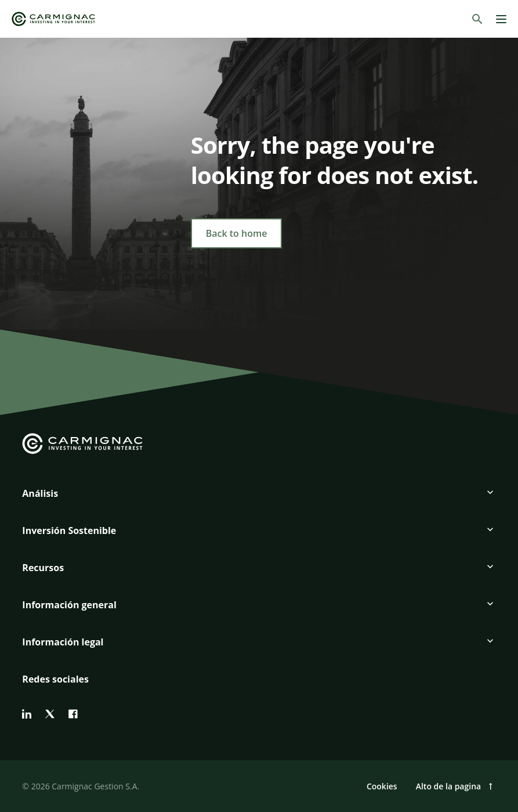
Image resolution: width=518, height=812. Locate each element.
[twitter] (50, 714)
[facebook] (73, 714)
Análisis (40, 493)
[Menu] (501, 19)
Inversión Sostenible (69, 530)
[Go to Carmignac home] (53, 19)
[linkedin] (27, 714)
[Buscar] (477, 19)
